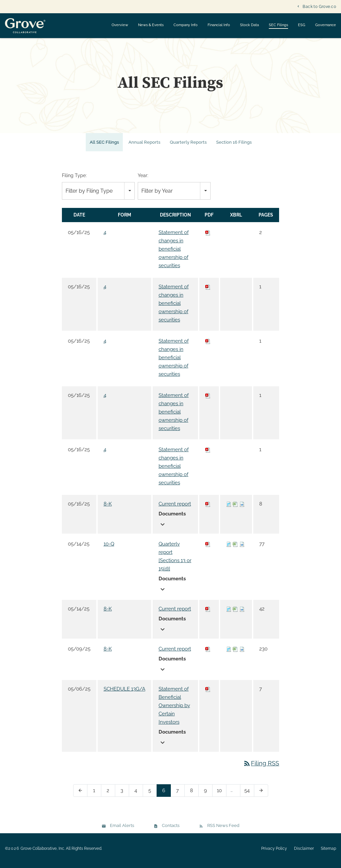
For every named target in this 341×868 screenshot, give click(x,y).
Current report (175, 508)
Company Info (186, 25)
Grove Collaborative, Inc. (43, 853)
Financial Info (219, 25)
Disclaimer (304, 853)
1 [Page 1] (96, 796)
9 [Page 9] (207, 796)
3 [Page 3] (124, 796)
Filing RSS (261, 768)
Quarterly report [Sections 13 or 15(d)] (175, 561)
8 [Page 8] (194, 796)
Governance (326, 25)
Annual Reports (144, 146)
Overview (120, 25)
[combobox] (98, 195)
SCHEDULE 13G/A (124, 693)
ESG (302, 25)
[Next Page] (261, 795)
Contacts (171, 830)
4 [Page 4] (138, 796)
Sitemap (328, 853)
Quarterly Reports (188, 146)
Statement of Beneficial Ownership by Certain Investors (174, 710)
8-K (108, 508)
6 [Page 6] (166, 796)
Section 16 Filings (234, 146)
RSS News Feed (223, 830)
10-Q (109, 548)
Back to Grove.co (319, 7)
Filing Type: (74, 180)
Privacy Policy (274, 853)
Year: (143, 180)
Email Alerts (122, 830)
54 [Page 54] (249, 796)
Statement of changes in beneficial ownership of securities (174, 253)
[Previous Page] (80, 795)
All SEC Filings (104, 146)
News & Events (151, 25)
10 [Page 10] (221, 796)
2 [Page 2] (110, 796)
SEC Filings (278, 25)
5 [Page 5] (152, 796)
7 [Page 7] (180, 796)
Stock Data (249, 25)
